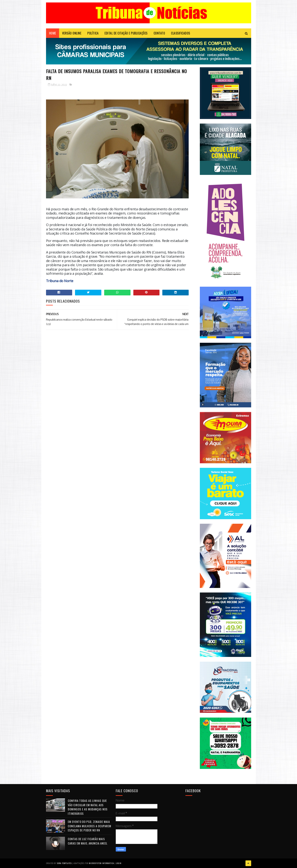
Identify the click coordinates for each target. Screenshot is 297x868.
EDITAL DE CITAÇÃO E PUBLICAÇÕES (126, 33)
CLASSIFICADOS (181, 33)
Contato (159, 33)
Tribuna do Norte (60, 281)
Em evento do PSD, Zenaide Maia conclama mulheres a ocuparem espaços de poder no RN (89, 826)
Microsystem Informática (102, 863)
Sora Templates (64, 863)
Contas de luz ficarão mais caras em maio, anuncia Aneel (88, 841)
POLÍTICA (93, 33)
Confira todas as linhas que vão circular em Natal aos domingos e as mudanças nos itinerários (88, 807)
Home (53, 33)
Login (119, 863)
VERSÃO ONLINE (72, 33)
